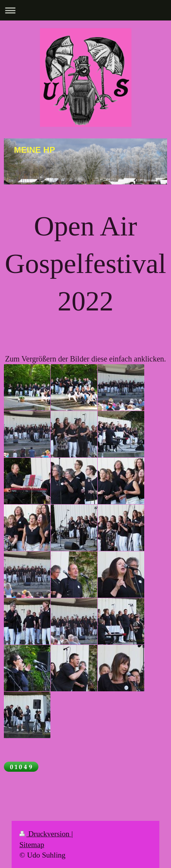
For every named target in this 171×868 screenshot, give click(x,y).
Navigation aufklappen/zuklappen (85, 10)
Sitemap (32, 845)
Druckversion (45, 834)
